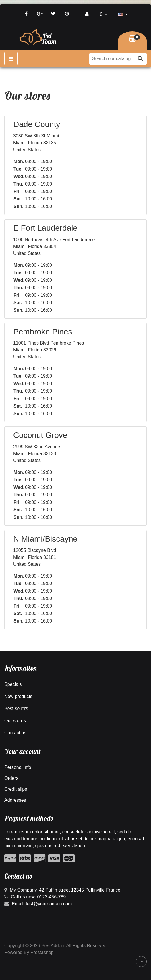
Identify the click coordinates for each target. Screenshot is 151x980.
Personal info (18, 767)
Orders (11, 778)
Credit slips (16, 789)
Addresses (15, 800)
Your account (23, 751)
